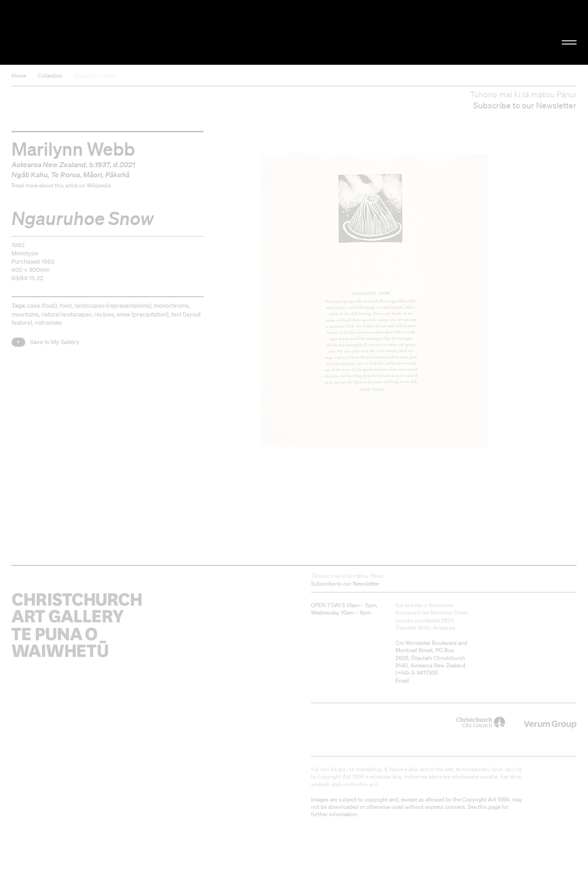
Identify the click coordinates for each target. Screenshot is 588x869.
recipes (104, 314)
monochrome (171, 306)
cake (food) (42, 306)
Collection (50, 76)
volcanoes (48, 323)
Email (402, 680)
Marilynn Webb (73, 148)
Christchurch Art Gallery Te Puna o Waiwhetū (99, 33)
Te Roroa (65, 175)
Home (19, 76)
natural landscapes (66, 314)
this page (489, 807)
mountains (25, 314)
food (66, 306)
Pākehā (117, 175)
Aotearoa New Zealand (49, 164)
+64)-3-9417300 (418, 673)
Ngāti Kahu (30, 175)
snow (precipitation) (143, 314)
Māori (93, 175)
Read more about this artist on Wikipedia (61, 185)
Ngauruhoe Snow (95, 76)
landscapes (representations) (113, 306)
